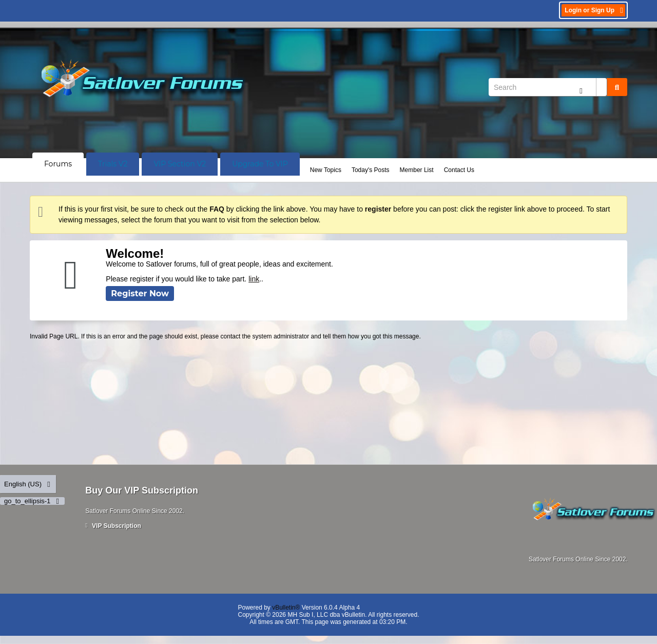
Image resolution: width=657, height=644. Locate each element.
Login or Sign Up (595, 10)
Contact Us (459, 170)
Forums (58, 164)
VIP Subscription (113, 526)
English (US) (28, 484)
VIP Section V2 (180, 164)
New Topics (326, 170)
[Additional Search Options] (581, 91)
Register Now (140, 293)
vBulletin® (286, 608)
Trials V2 (113, 164)
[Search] (548, 87)
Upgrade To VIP (260, 164)
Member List (417, 170)
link (254, 279)
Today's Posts (371, 170)
